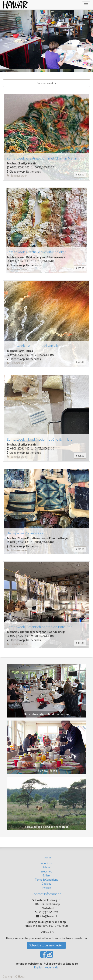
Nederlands (51, 967)
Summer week (46, 83)
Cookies (46, 884)
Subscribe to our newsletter (46, 945)
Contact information (47, 894)
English (38, 967)
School (46, 867)
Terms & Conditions (46, 880)
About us (46, 863)
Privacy (47, 888)
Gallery (46, 875)
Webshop (47, 871)
